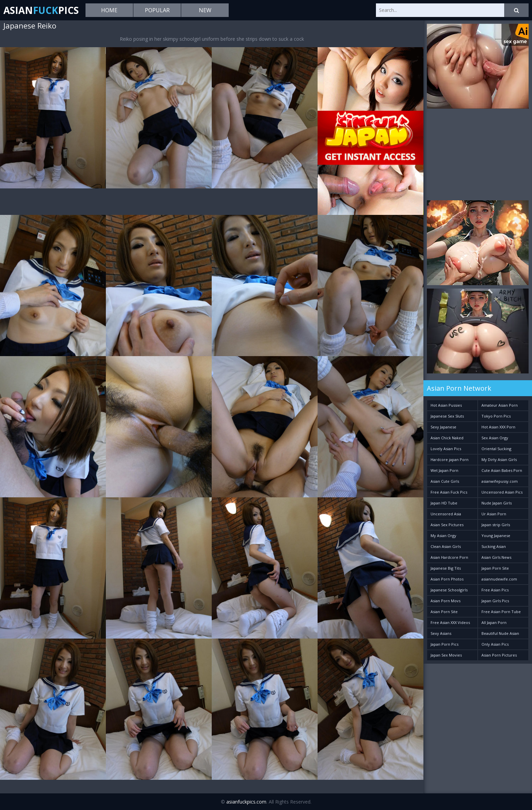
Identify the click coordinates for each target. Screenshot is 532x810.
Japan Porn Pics (444, 644)
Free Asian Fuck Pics (449, 492)
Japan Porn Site (495, 568)
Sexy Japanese (443, 427)
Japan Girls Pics (495, 601)
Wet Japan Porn (444, 470)
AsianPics (41, 10)
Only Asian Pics (495, 644)
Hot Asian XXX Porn (498, 427)
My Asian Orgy (443, 536)
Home (109, 10)
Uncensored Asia (446, 514)
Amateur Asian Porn (500, 405)
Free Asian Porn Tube (501, 612)
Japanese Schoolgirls (449, 590)
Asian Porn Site (444, 612)
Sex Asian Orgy (495, 438)
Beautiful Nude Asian (500, 633)
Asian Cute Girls (445, 481)
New (205, 10)
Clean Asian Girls (446, 546)
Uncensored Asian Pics (502, 492)
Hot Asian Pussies (446, 405)
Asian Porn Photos (447, 579)
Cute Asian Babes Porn (502, 470)
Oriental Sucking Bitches (496, 450)
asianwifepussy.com (500, 481)
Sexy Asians (441, 633)
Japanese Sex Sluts (447, 416)
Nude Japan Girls (497, 503)
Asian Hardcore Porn (449, 557)
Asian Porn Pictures (499, 655)
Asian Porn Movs (445, 601)
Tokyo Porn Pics (496, 416)
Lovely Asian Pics (446, 449)
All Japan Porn (494, 622)
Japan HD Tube (444, 503)
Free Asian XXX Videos (450, 622)
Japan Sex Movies (446, 655)
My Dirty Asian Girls (499, 459)
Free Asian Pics (495, 590)
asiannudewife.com (499, 579)
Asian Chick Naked (447, 438)
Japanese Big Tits (446, 568)
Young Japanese (496, 536)
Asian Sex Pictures (447, 525)
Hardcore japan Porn (450, 459)
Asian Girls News (496, 557)
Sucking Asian (494, 546)
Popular (157, 10)
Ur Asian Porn (494, 514)
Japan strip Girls (496, 525)
